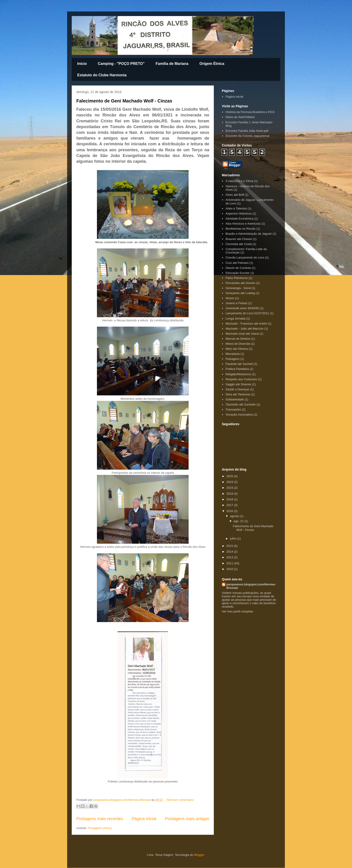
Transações (233, 409)
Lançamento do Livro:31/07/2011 (247, 313)
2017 (230, 505)
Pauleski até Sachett (239, 364)
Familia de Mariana (172, 64)
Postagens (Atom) (100, 828)
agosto (235, 516)
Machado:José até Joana (242, 334)
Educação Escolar (238, 273)
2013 (230, 557)
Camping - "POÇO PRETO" (121, 64)
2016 (230, 511)
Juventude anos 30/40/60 (242, 308)
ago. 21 (239, 521)
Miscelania (232, 354)
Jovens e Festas (236, 303)
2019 (230, 494)
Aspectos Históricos (239, 214)
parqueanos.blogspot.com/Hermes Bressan (251, 586)
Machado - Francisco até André (246, 324)
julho (234, 539)
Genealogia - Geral (238, 288)
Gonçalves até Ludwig (240, 293)
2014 (230, 552)
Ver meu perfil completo (238, 611)
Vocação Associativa (239, 415)
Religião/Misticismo (238, 374)
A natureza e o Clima (239, 181)
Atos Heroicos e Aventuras (243, 224)
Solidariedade (235, 399)
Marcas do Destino (238, 339)
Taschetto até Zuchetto (241, 404)
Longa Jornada (235, 318)
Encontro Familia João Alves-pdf (247, 131)
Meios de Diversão (238, 344)
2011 (230, 563)
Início (82, 64)
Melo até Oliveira (237, 349)
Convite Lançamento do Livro (245, 258)
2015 (230, 546)
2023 (230, 488)
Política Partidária (237, 369)
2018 (230, 499)
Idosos (230, 298)
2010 (230, 569)
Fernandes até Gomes (240, 283)
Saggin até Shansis (238, 384)
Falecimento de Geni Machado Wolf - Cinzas (124, 101)
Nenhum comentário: (180, 800)
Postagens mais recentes (100, 819)
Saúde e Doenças (237, 389)
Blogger (199, 855)
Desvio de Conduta (238, 268)
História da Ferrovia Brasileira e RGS (250, 112)
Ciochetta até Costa (239, 244)
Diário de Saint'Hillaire (240, 117)
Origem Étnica (212, 64)
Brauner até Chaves (239, 239)
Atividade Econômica (239, 219)
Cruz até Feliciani (237, 263)
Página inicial (144, 819)
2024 (230, 482)
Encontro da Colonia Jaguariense (247, 136)
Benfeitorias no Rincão (241, 229)
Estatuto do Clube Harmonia (102, 75)
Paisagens (232, 359)
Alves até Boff (235, 195)
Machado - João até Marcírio (244, 329)
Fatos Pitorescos (237, 278)
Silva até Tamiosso (238, 394)
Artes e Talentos (236, 208)
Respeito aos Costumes (241, 379)
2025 (230, 476)
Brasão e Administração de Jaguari (249, 234)
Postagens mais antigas (187, 819)
